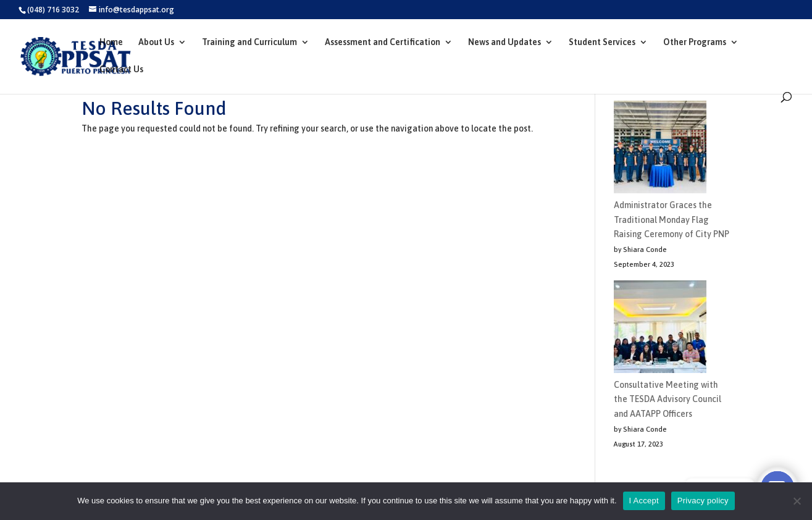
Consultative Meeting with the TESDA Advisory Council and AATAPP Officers (668, 400)
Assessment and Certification (383, 42)
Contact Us (121, 69)
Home (111, 42)
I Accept (644, 501)
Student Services (602, 42)
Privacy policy (703, 501)
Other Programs (695, 42)
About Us (156, 42)
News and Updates (504, 42)
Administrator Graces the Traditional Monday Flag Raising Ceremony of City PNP (672, 220)
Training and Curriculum (249, 42)
